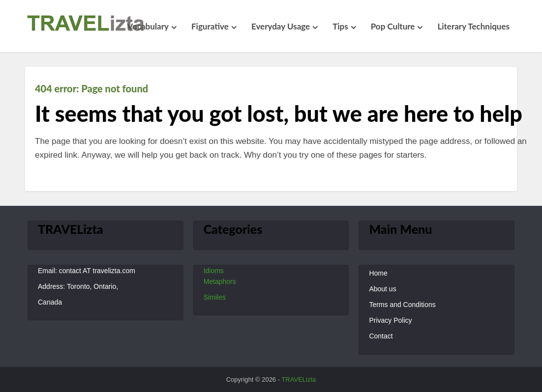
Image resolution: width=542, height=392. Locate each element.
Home (378, 273)
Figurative (210, 26)
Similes (215, 297)
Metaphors (220, 281)
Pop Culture (393, 26)
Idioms (214, 271)
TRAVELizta (299, 379)
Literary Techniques (473, 26)
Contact (381, 336)
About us (382, 289)
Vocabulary (148, 26)
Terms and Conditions (402, 305)
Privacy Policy (390, 320)
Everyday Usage (281, 26)
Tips (340, 26)
